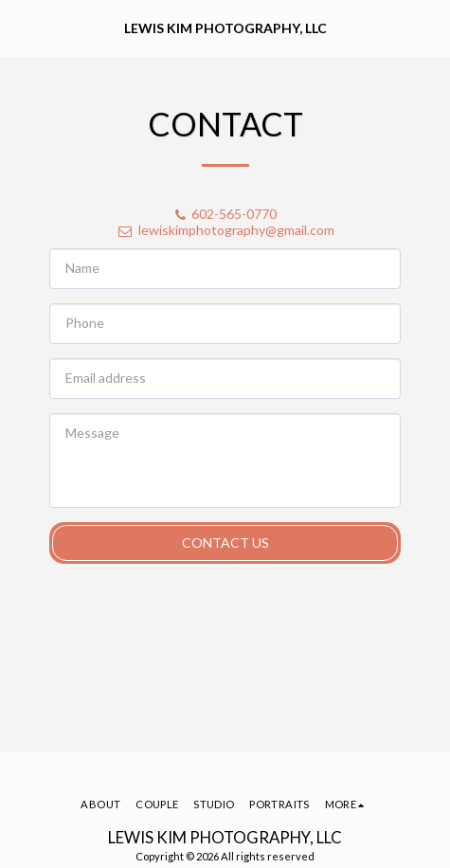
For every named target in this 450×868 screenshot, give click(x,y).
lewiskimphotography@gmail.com (225, 230)
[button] (21, 27)
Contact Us (225, 542)
